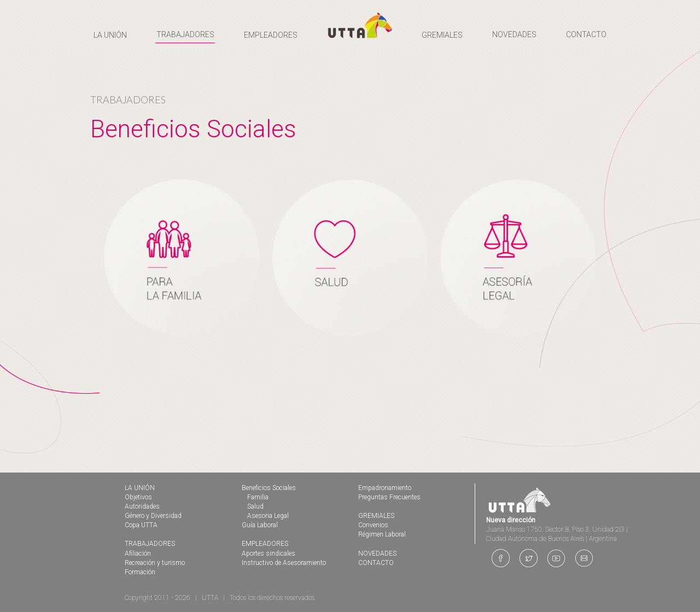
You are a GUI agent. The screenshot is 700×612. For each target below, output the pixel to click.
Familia (258, 497)
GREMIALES (376, 516)
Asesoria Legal (268, 516)
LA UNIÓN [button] (110, 35)
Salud (255, 506)
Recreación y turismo (155, 563)
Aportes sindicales (269, 553)
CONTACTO (586, 34)
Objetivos (138, 497)
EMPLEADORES (265, 544)
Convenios (373, 525)
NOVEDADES (514, 34)
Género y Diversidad (153, 516)
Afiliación (138, 553)
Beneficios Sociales (269, 488)
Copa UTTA (141, 525)
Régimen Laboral (382, 534)
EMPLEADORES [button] (271, 35)
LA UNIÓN (140, 488)
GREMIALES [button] (442, 35)
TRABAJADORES (150, 544)
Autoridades (142, 506)
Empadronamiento (385, 488)
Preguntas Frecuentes (389, 497)
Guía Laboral (260, 525)
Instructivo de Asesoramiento (284, 563)
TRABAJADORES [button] (185, 34)
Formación (140, 572)
